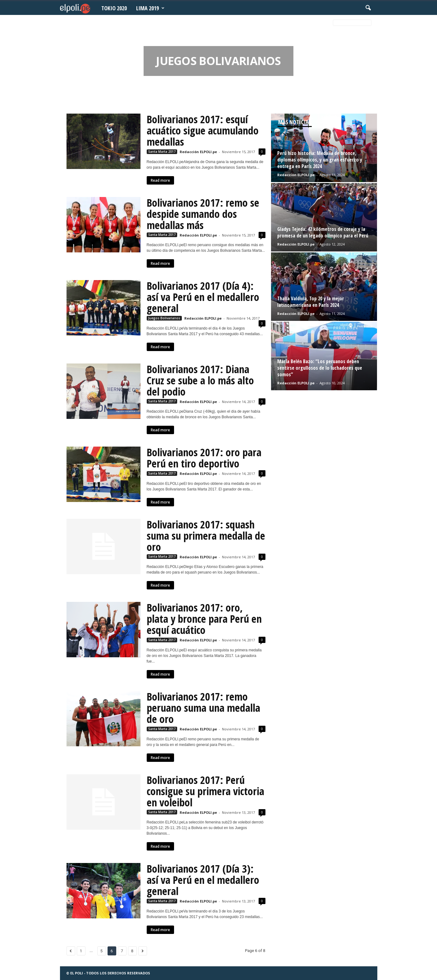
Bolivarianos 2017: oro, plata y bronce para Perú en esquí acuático (204, 619)
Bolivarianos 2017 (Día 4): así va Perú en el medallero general (203, 297)
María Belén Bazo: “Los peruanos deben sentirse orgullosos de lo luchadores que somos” (320, 368)
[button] (368, 8)
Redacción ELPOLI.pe (198, 152)
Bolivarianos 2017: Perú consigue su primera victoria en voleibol (205, 791)
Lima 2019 (150, 8)
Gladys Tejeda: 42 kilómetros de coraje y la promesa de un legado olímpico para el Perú (323, 232)
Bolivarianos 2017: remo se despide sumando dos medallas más (203, 214)
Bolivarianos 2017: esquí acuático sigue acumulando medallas (203, 130)
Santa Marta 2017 (162, 152)
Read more (160, 180)
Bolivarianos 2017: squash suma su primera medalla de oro (206, 536)
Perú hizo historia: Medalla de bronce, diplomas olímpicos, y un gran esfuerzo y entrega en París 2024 (320, 160)
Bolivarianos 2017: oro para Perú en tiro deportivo (204, 458)
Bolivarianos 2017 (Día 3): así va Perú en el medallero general (203, 880)
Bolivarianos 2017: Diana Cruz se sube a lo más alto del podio (200, 380)
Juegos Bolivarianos (164, 318)
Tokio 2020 (114, 8)
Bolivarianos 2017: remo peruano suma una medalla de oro (203, 708)
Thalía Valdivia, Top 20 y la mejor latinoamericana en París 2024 (311, 302)
